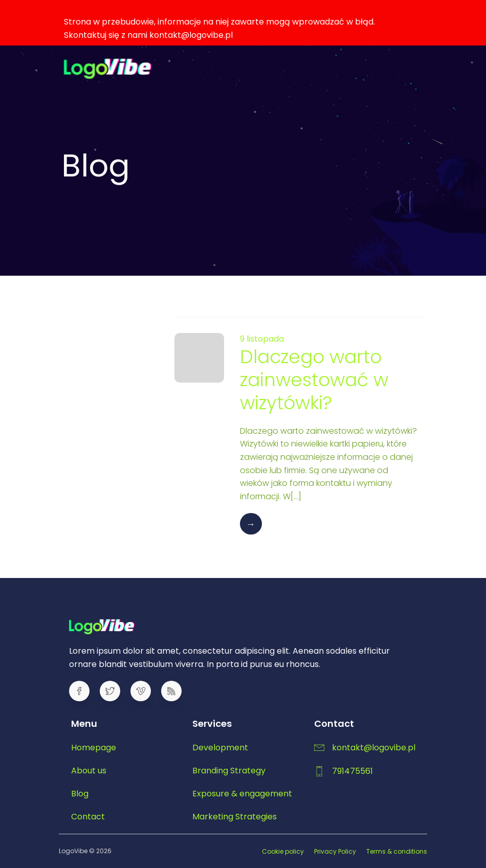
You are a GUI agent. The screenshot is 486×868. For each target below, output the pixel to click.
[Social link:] (84, 691)
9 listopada (262, 339)
